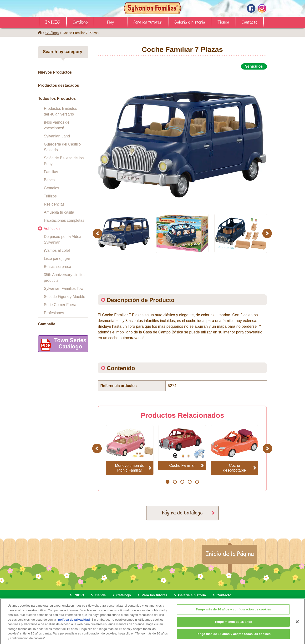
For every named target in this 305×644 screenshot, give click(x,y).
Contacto (249, 22)
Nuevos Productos (55, 72)
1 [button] (167, 482)
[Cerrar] (297, 625)
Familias (51, 172)
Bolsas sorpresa (58, 267)
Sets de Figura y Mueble (64, 297)
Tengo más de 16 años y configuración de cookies (233, 613)
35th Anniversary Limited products (65, 278)
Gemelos (51, 188)
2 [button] (175, 482)
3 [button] (182, 482)
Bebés (49, 180)
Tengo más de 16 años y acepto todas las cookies (233, 637)
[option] (182, 139)
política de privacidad (74, 623)
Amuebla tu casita (59, 212)
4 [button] (190, 482)
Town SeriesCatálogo (62, 345)
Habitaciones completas (64, 220)
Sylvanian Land (57, 136)
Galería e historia (190, 22)
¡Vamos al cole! (57, 250)
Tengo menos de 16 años (233, 625)
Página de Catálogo (182, 512)
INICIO (53, 22)
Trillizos (50, 196)
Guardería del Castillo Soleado (62, 147)
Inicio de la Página (230, 553)
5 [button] (197, 482)
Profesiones (54, 313)
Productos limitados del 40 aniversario (61, 111)
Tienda (223, 22)
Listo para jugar (57, 259)
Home (40, 32)
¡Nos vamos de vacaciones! (57, 125)
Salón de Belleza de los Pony (64, 161)
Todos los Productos (57, 98)
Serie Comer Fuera (60, 305)
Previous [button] (98, 233)
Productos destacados (59, 85)
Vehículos (52, 229)
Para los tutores (148, 22)
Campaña (47, 324)
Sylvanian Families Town (65, 289)
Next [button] (268, 233)
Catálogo (80, 22)
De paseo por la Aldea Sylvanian (63, 239)
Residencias (54, 204)
